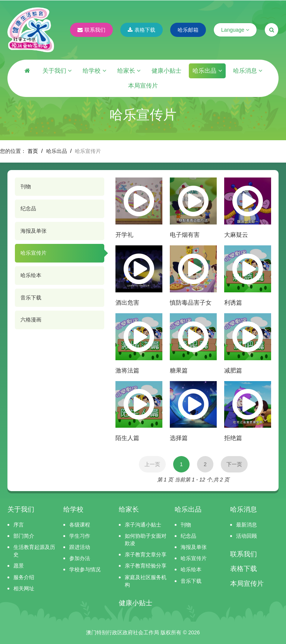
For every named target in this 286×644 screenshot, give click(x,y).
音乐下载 (31, 298)
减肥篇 (233, 370)
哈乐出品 (207, 71)
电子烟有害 (185, 235)
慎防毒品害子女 (191, 303)
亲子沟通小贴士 (143, 525)
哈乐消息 (248, 71)
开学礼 (124, 235)
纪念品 (28, 208)
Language (235, 30)
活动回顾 (247, 536)
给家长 (129, 71)
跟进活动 (80, 547)
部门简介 (24, 536)
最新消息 (247, 525)
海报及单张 (34, 231)
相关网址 (24, 588)
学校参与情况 (85, 569)
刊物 (26, 186)
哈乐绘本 (31, 275)
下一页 (234, 464)
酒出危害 (127, 303)
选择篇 (179, 438)
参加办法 (80, 558)
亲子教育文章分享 (146, 555)
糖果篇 (179, 370)
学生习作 (80, 536)
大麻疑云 (236, 235)
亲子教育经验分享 (146, 566)
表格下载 (142, 30)
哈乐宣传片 (34, 253)
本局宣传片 (143, 86)
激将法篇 (127, 370)
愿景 (19, 566)
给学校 (94, 71)
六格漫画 (31, 320)
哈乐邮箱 (188, 30)
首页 (33, 151)
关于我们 (57, 71)
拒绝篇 (233, 438)
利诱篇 (233, 303)
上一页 (152, 464)
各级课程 (80, 525)
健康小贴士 (166, 71)
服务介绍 (24, 577)
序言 (19, 525)
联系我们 (91, 30)
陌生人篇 (127, 438)
